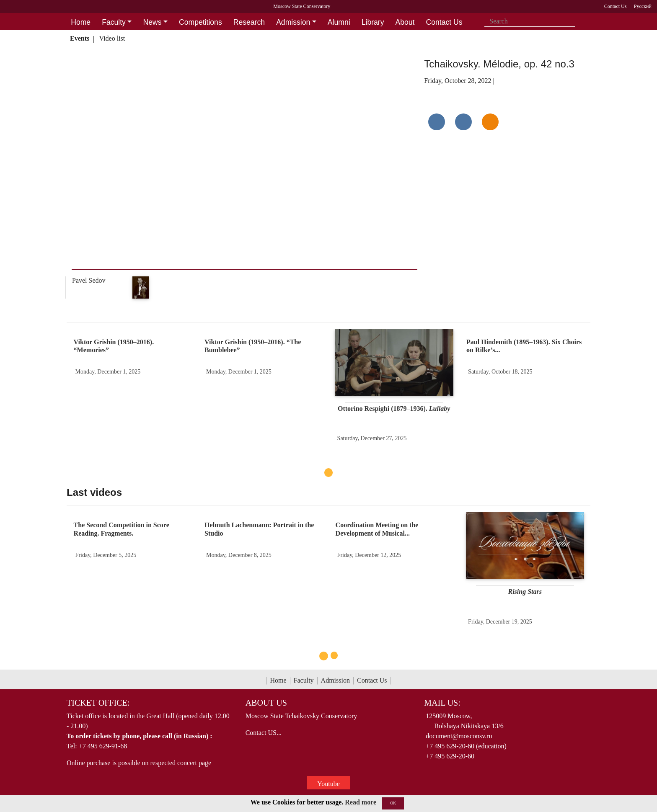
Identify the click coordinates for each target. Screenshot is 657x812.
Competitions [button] (200, 22)
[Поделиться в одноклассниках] (490, 122)
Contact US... (264, 733)
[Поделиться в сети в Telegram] (463, 122)
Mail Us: (442, 703)
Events (80, 38)
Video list (112, 38)
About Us (266, 703)
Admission (335, 680)
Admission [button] (293, 22)
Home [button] (81, 22)
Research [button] (249, 22)
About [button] (405, 22)
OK (393, 803)
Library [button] (373, 22)
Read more (361, 802)
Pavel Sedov (89, 280)
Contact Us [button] (444, 22)
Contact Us (372, 680)
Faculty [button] (114, 22)
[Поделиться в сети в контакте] (437, 122)
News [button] (152, 22)
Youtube (328, 784)
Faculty (304, 680)
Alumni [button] (339, 22)
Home (278, 680)
